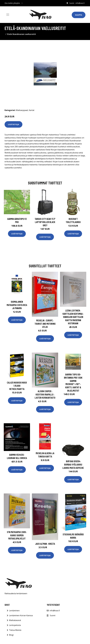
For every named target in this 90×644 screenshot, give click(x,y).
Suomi (72, 3)
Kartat (32, 110)
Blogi (11, 635)
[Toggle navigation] (8, 15)
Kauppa (79, 15)
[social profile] (22, 3)
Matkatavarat (15, 620)
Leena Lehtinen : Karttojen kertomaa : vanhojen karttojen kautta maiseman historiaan (73, 317)
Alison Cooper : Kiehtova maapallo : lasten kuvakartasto (45, 394)
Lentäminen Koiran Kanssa (21, 615)
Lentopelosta (15, 625)
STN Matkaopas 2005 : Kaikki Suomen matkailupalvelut (17, 535)
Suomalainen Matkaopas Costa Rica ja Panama (17, 305)
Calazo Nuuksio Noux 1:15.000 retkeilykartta (17, 386)
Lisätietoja (13, 124)
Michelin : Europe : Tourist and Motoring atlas (45, 324)
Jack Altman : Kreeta (45, 544)
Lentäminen (14, 611)
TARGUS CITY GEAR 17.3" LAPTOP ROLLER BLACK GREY (45, 222)
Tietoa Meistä (15, 630)
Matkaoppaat (22, 110)
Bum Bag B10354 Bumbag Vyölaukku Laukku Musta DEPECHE (73, 464)
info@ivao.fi (80, 3)
